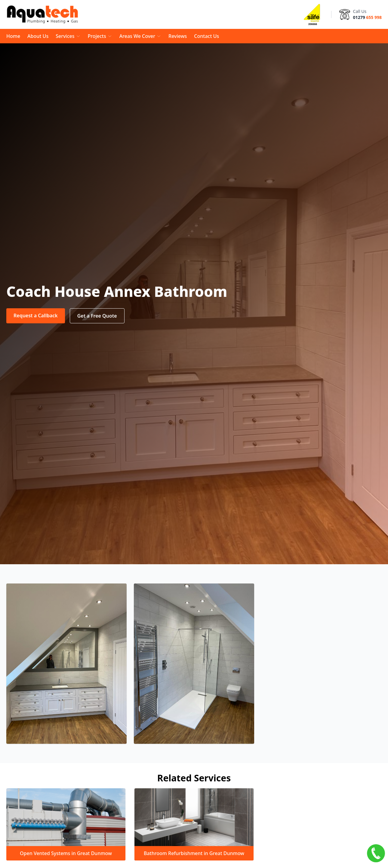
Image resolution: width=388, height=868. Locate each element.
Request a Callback (36, 315)
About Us (38, 36)
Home (13, 36)
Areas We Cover (140, 36)
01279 (367, 17)
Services (68, 36)
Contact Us (206, 36)
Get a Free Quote (97, 316)
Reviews (178, 36)
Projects (100, 36)
